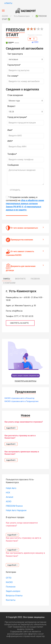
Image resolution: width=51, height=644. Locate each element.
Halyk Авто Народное (16, 510)
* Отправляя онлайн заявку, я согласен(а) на (25, 204)
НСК (8, 493)
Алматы (8, 3)
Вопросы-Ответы (14, 596)
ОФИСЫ (7, 279)
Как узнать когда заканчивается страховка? (24, 422)
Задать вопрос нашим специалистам (25, 376)
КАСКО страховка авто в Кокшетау (19, 398)
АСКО (9, 501)
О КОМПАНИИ (9, 283)
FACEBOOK (35, 279)
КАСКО (5, 16)
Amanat (10, 497)
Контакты (11, 600)
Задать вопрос (13, 591)
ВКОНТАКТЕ (20, 279)
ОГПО (9, 578)
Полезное (11, 587)
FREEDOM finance (14, 506)
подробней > (11, 428)
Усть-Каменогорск (22, 16)
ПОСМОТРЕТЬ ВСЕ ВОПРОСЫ (25, 381)
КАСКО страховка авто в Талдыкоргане (22, 401)
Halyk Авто (11, 488)
